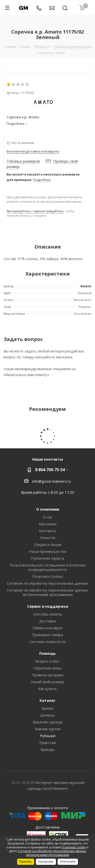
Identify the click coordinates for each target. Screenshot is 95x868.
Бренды (48, 749)
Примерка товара (47, 635)
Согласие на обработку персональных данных (47, 583)
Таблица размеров (23, 161)
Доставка (47, 621)
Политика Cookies (48, 576)
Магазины (48, 524)
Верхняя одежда (48, 722)
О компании (48, 509)
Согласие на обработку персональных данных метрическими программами (47, 592)
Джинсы (47, 715)
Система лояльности (48, 642)
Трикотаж (47, 742)
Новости (48, 538)
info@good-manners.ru (52, 481)
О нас (48, 517)
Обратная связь (47, 668)
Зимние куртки (47, 729)
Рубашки (48, 736)
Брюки (47, 708)
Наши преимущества (47, 551)
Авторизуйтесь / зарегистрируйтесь (35, 211)
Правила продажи (48, 675)
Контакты (47, 531)
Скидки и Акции (48, 544)
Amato (86, 286)
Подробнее (42, 180)
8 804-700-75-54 (50, 470)
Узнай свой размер (47, 682)
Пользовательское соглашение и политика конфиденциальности (47, 567)
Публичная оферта (47, 558)
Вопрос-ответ (48, 661)
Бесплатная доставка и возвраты (33, 151)
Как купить (47, 689)
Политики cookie (74, 847)
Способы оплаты (48, 614)
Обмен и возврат (48, 628)
